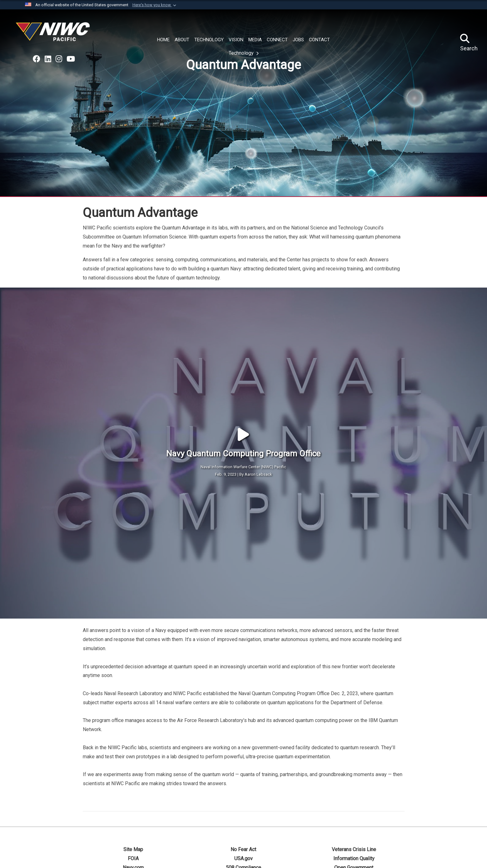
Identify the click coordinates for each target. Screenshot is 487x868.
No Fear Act (243, 782)
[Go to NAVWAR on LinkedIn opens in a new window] (48, 59)
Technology (242, 53)
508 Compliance (243, 800)
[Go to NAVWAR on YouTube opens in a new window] (71, 59)
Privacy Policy (243, 809)
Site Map (133, 782)
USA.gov (243, 791)
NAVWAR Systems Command (356, 860)
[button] (155, 5)
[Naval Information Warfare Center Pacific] (54, 34)
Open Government (354, 800)
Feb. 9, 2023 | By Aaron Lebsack (243, 440)
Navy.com (133, 800)
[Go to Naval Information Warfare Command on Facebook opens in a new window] (37, 59)
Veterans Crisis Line (354, 782)
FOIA (133, 791)
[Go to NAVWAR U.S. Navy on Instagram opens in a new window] (59, 59)
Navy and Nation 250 (354, 809)
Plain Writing (133, 809)
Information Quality (354, 791)
